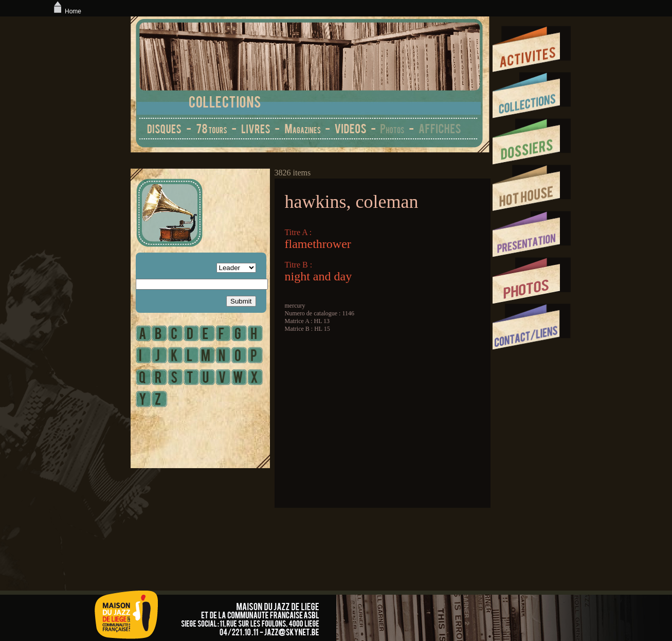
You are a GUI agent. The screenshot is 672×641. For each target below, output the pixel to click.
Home (66, 11)
